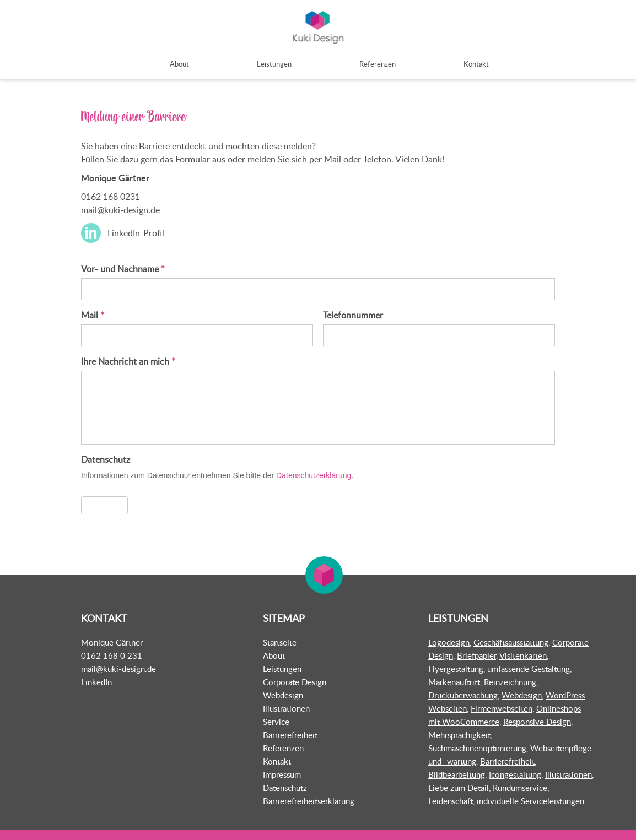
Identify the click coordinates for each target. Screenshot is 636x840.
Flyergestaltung (456, 668)
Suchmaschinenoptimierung (477, 747)
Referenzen (283, 747)
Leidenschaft (451, 800)
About (274, 655)
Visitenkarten (523, 655)
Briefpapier (476, 655)
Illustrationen (286, 708)
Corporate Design (295, 681)
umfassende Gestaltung (529, 668)
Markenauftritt (454, 681)
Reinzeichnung (510, 681)
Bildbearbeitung (457, 774)
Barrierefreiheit (290, 734)
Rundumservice (520, 787)
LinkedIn (96, 681)
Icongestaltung (515, 774)
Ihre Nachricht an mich (128, 361)
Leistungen (282, 668)
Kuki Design (318, 28)
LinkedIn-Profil (136, 234)
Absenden (104, 505)
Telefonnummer (353, 315)
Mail (93, 315)
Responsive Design (537, 721)
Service (276, 721)
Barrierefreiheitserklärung (309, 800)
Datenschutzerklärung (314, 475)
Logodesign (449, 642)
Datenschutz (285, 787)
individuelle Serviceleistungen (530, 800)
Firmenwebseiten (502, 708)
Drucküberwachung (463, 695)
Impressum (282, 774)
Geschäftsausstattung (511, 642)
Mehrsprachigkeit (459, 734)
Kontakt (277, 761)
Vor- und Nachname (123, 269)
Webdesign (283, 695)
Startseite (280, 642)
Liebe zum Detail (459, 787)
